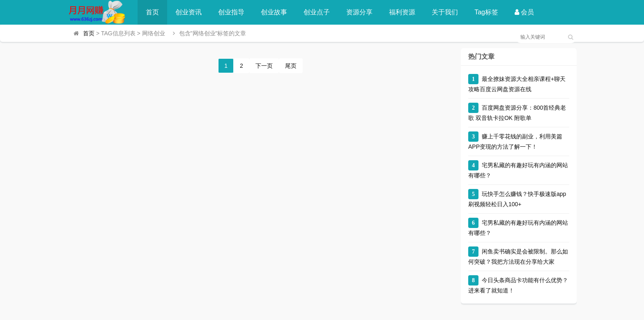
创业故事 (274, 12)
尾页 (291, 66)
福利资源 (402, 12)
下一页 (264, 66)
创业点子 (317, 12)
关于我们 (445, 12)
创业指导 (231, 12)
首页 (152, 12)
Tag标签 (486, 12)
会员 (524, 12)
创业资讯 (189, 12)
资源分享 (359, 12)
